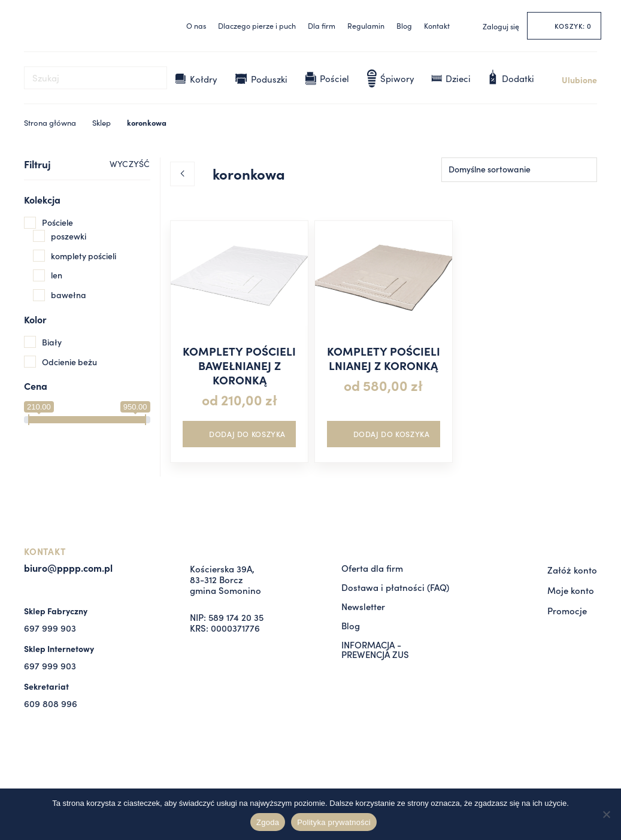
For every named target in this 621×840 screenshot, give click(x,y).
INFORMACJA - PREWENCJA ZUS (375, 650)
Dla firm (322, 25)
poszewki (69, 236)
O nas (196, 25)
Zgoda (268, 822)
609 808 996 (51, 703)
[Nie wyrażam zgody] (606, 814)
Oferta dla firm (372, 568)
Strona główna (50, 122)
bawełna (69, 295)
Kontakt (437, 25)
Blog (404, 25)
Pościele (57, 222)
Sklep (102, 122)
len (57, 275)
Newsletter (363, 607)
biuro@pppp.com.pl (68, 568)
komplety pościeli (84, 256)
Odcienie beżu (69, 362)
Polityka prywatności (334, 822)
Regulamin (366, 25)
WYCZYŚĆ (130, 164)
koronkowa (147, 122)
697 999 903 (50, 628)
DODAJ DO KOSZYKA (247, 434)
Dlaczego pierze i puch (257, 25)
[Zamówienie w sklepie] (519, 170)
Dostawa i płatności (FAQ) (395, 587)
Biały (52, 342)
